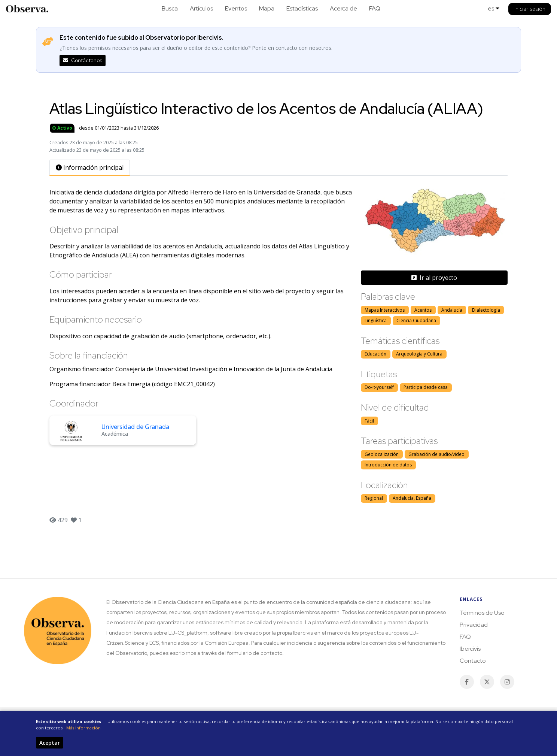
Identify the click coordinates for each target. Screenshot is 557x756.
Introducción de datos (388, 465)
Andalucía (452, 310)
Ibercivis (470, 649)
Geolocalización (382, 454)
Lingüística (376, 320)
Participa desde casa (426, 387)
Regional (374, 498)
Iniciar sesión (530, 9)
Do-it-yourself (379, 387)
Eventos (236, 8)
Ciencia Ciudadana (416, 320)
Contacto (473, 661)
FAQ (375, 8)
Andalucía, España (412, 498)
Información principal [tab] (90, 167)
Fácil (369, 421)
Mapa (267, 8)
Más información (83, 728)
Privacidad (474, 625)
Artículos (201, 8)
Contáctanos (83, 60)
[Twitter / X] (487, 682)
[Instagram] (507, 682)
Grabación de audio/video (436, 454)
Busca (170, 8)
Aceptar (50, 743)
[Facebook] (467, 682)
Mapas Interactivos (385, 310)
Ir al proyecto (434, 278)
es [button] (491, 8)
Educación (375, 354)
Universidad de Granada (135, 427)
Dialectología (486, 310)
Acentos (423, 310)
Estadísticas (302, 8)
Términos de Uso (482, 613)
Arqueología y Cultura (419, 354)
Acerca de (343, 8)
